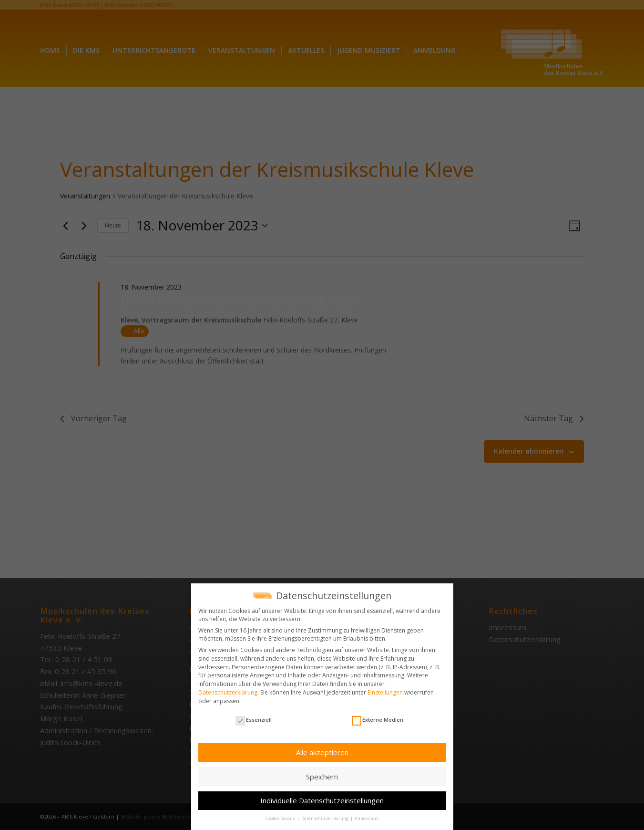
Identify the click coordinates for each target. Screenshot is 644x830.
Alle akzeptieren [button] (322, 752)
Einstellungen (385, 692)
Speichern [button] (322, 777)
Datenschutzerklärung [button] (325, 818)
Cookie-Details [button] (281, 818)
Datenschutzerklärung (228, 692)
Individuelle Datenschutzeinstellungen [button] (322, 800)
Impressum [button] (367, 818)
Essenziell (254, 720)
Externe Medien (378, 720)
